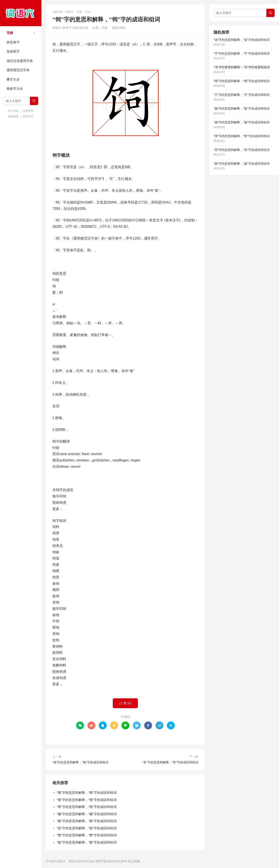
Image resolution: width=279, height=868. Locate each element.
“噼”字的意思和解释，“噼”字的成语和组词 (87, 821)
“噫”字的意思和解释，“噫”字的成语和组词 (87, 828)
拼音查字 (13, 42)
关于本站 (13, 111)
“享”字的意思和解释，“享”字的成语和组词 (170, 762)
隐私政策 (13, 116)
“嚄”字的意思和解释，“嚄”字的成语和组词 (87, 800)
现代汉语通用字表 (20, 61)
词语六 (21, 13)
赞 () (125, 703)
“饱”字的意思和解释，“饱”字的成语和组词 (80, 762)
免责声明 (28, 111)
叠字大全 (13, 79)
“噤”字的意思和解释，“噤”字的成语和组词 (87, 835)
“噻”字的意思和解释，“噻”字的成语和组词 (87, 793)
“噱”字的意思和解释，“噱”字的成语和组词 (87, 814)
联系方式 (28, 116)
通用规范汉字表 (18, 70)
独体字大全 (15, 89)
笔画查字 (13, 51)
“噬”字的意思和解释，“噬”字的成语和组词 (87, 842)
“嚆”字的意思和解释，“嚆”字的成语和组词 (87, 807)
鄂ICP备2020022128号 (111, 861)
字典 (10, 33)
